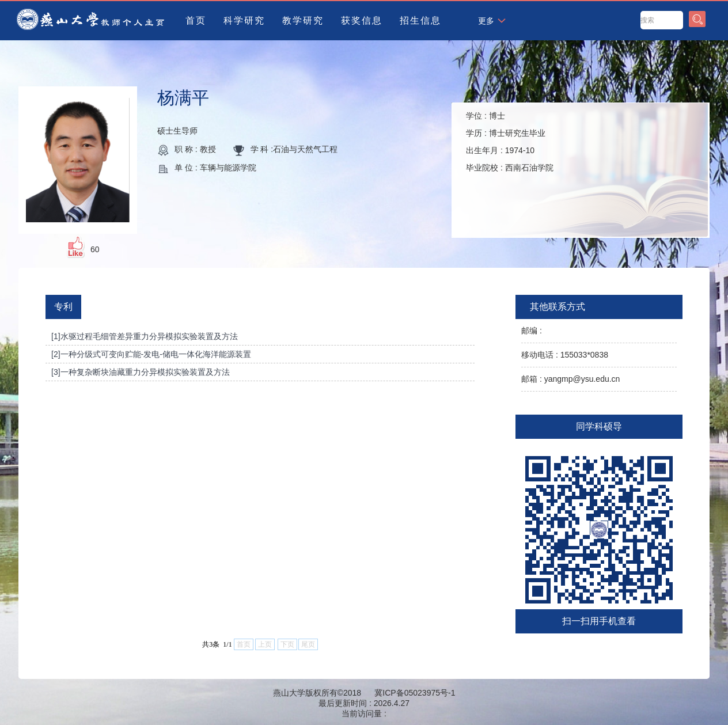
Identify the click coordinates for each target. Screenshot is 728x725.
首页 (196, 20)
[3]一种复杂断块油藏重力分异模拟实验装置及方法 (141, 372)
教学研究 (303, 20)
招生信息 (420, 20)
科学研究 (244, 20)
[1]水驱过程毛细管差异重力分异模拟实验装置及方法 (145, 336)
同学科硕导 (599, 426)
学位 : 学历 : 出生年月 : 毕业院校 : (510, 142)
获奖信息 (362, 20)
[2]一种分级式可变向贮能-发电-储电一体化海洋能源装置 (151, 354)
